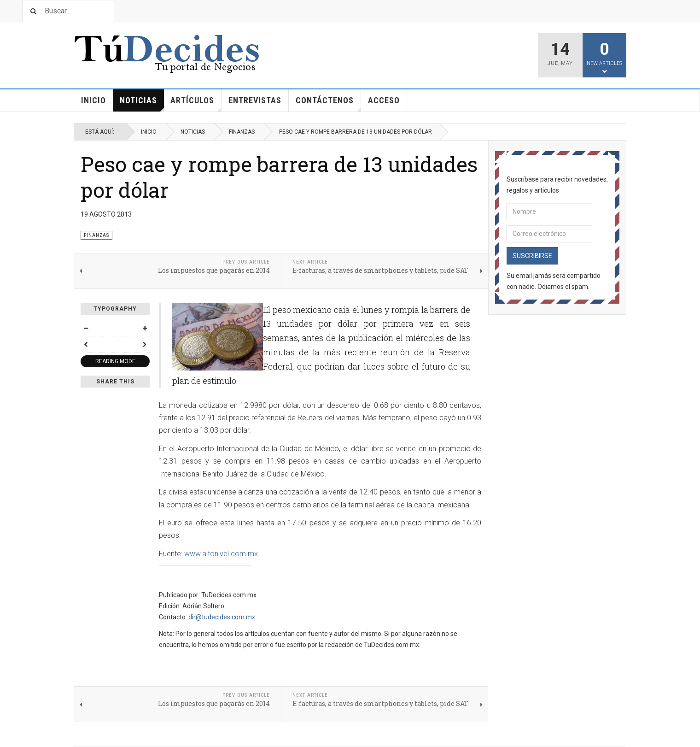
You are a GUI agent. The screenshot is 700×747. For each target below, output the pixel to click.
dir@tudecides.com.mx (222, 617)
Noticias (142, 103)
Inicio (93, 100)
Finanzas (242, 132)
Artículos (196, 103)
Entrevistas (255, 100)
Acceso (384, 100)
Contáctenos (328, 103)
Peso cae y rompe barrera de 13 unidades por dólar (279, 177)
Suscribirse (532, 256)
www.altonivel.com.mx (221, 554)
